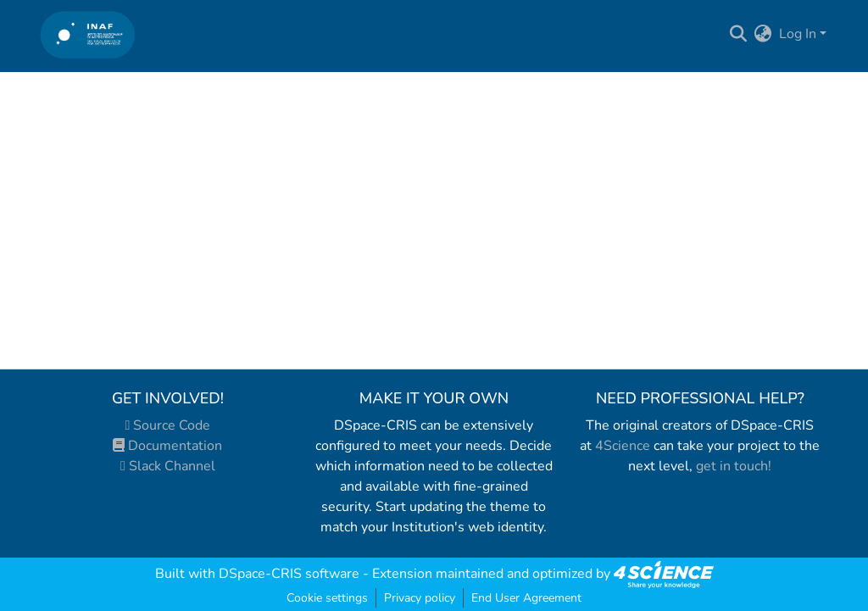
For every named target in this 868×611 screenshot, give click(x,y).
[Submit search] (739, 34)
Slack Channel (168, 466)
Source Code (168, 425)
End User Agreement (526, 598)
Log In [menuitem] (798, 34)
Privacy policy (420, 598)
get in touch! (734, 466)
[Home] (88, 34)
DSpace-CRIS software (289, 574)
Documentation (167, 446)
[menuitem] (763, 34)
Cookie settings (327, 598)
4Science (623, 446)
